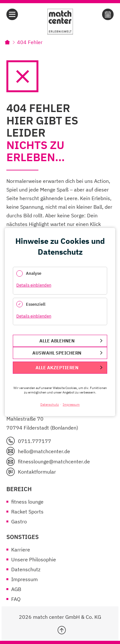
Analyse (34, 273)
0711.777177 (35, 441)
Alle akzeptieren (57, 368)
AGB (16, 589)
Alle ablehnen (57, 341)
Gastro (19, 521)
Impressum (24, 579)
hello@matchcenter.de (44, 451)
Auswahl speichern (57, 353)
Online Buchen (108, 14)
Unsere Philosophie (34, 559)
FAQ (16, 599)
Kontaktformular (37, 472)
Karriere (21, 550)
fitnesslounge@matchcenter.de (54, 461)
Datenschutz (26, 569)
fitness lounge (27, 502)
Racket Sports (27, 512)
